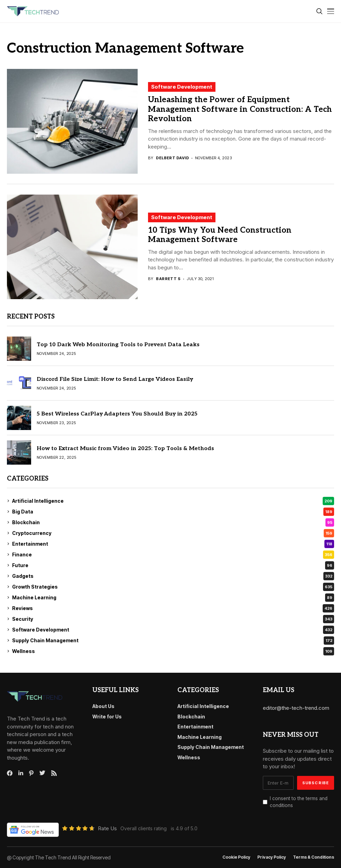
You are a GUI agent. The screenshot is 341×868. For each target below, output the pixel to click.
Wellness (173, 651)
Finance (173, 555)
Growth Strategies (173, 587)
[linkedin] (21, 773)
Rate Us (107, 828)
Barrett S (168, 279)
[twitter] (42, 773)
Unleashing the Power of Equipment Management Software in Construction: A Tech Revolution (240, 109)
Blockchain (173, 522)
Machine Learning (173, 598)
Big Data (173, 512)
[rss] (54, 773)
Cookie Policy (236, 857)
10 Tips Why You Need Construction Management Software (220, 235)
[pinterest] (31, 773)
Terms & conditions (314, 857)
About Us (103, 706)
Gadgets (173, 576)
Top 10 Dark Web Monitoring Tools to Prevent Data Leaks (118, 345)
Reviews (173, 608)
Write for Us (107, 717)
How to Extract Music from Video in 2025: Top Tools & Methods (125, 449)
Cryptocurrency (173, 533)
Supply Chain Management (173, 641)
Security (173, 619)
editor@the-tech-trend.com (296, 708)
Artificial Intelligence (173, 501)
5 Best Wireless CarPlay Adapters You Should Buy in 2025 (117, 414)
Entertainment (173, 544)
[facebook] (10, 773)
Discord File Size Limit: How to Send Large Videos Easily (115, 379)
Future (173, 565)
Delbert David (172, 158)
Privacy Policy (272, 857)
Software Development (182, 87)
